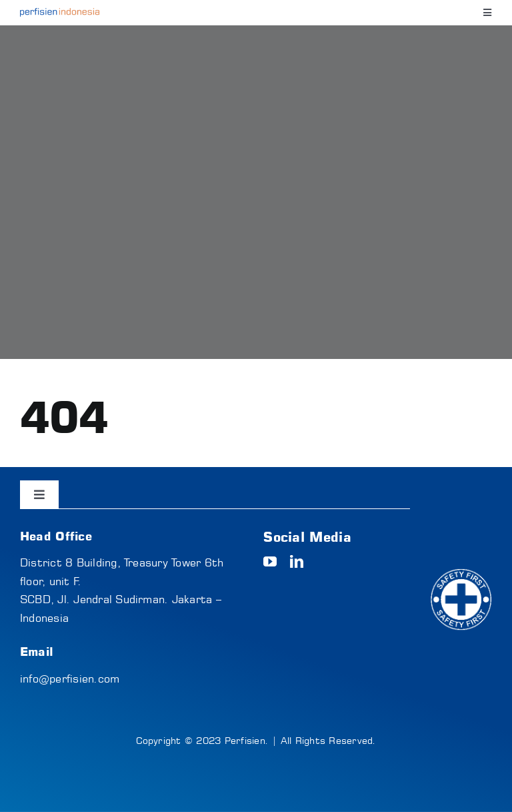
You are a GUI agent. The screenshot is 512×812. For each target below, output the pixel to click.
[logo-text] (60, 13)
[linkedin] (297, 562)
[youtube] (270, 562)
